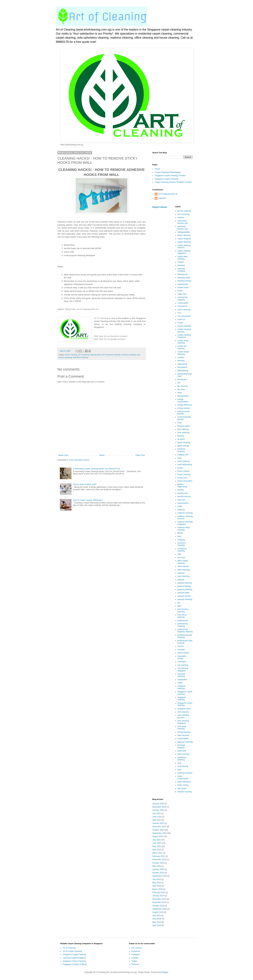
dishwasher (182, 367)
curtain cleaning (184, 326)
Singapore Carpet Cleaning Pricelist (170, 176)
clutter (180, 291)
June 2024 (157, 817)
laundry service (184, 496)
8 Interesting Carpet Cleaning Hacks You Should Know (96, 469)
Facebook (136, 951)
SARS (180, 683)
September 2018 (159, 909)
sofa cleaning (183, 712)
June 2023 (157, 843)
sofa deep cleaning (182, 728)
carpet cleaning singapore (184, 252)
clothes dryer (183, 287)
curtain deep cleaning (183, 342)
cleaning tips (183, 284)
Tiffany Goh (70, 309)
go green (181, 439)
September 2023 (159, 833)
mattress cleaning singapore (185, 523)
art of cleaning (84, 355)
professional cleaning (183, 625)
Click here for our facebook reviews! (111, 336)
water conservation (183, 777)
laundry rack (183, 493)
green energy (183, 446)
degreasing (182, 364)
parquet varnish (184, 596)
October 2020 (158, 863)
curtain (180, 323)
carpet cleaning (184, 242)
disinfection (182, 380)
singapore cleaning (182, 699)
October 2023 (158, 830)
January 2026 (158, 804)
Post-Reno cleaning (80, 357)
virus (180, 770)
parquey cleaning (185, 599)
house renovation (185, 481)
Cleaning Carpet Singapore (74, 958)
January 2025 (158, 810)
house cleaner (184, 471)
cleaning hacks (96, 355)
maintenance (183, 503)
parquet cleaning (185, 583)
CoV (179, 313)
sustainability (183, 739)
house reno (182, 478)
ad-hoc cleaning (71, 355)
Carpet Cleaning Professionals (168, 172)
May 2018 (157, 922)
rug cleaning (183, 665)
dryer (180, 393)
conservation (183, 303)
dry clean (181, 389)
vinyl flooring (183, 766)
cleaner (181, 262)
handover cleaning (113, 355)
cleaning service (184, 281)
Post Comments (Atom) (79, 460)
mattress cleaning (185, 513)
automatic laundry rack (183, 228)
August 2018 (158, 912)
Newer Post (63, 455)
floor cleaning (183, 429)
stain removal (183, 735)
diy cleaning (183, 386)
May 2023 (157, 846)
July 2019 (156, 879)
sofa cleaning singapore (183, 722)
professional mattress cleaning (185, 631)
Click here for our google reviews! (110, 339)
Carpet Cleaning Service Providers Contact (173, 182)
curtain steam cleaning (183, 353)
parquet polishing (185, 589)
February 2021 (159, 856)
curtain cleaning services (184, 330)
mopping (181, 540)
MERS (180, 533)
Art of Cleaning (101, 318)
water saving (183, 785)
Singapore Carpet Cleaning (166, 179)
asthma (181, 218)
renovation (182, 662)
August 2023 (158, 836)
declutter (181, 361)
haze (180, 458)
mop (179, 536)
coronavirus (182, 306)
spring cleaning (184, 732)
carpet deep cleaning (183, 258)
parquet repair (184, 593)
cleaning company (181, 270)
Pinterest (135, 964)
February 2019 (159, 892)
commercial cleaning (182, 298)
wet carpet (182, 788)
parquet (181, 580)
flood (180, 423)
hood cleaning (184, 461)
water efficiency (184, 782)
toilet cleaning (183, 754)
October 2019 (158, 873)
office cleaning (184, 570)
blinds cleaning (184, 235)
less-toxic (182, 500)
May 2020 (157, 866)
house (180, 468)
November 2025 (159, 807)
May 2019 (157, 883)
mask (180, 506)
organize (181, 573)
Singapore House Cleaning (74, 961)
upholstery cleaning (182, 759)
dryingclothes (183, 396)
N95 (179, 554)
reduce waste (183, 653)
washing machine (185, 773)
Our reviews (137, 948)
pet (179, 603)
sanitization (182, 680)
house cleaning (184, 474)
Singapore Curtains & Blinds (75, 964)
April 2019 (157, 886)
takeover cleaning (185, 742)
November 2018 (159, 902)
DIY (104, 355)
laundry (181, 490)
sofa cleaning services (183, 716)
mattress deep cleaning (184, 529)
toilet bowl (182, 751)
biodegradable (184, 232)
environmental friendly (184, 413)
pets (179, 606)
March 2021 (157, 853)
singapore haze (184, 709)
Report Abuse (160, 207)
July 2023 (156, 840)
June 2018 (157, 919)
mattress (181, 510)
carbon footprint (184, 239)
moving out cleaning (182, 550)
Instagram (136, 954)
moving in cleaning (129, 355)
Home (102, 455)
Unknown (162, 198)
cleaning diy (183, 274)
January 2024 (158, 823)
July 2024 (156, 813)
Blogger (165, 972)
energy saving (184, 408)
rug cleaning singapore (183, 669)
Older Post (140, 455)
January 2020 (158, 869)
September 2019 (159, 876)
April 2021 (157, 850)
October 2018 (158, 906)
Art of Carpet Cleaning (72, 951)
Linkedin (135, 958)
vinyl (179, 763)
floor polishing (183, 433)
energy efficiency (185, 405)
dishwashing (183, 371)
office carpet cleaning (183, 562)
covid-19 (181, 319)
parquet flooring (184, 586)
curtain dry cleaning (182, 347)
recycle (181, 646)
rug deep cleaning (181, 675)
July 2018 (156, 916)
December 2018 (159, 899)
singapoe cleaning (181, 687)
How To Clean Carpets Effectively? (88, 500)
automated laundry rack (183, 222)
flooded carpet (184, 426)
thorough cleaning (181, 746)
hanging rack (183, 455)
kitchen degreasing (182, 485)
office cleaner (183, 566)
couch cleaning (184, 310)
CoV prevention (184, 316)
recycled (181, 650)
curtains (181, 357)
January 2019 (158, 896)
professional (183, 620)
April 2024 (157, 820)
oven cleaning (183, 576)
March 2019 (157, 889)
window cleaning (185, 792)
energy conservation (183, 400)
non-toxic (181, 558)
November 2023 (159, 827)
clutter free (182, 294)
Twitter (134, 961)
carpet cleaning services (184, 246)
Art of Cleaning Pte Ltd (88, 309)
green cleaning (184, 443)
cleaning (181, 265)
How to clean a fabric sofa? (85, 484)
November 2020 (159, 860)
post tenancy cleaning (183, 610)
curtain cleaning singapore (184, 336)
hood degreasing (185, 464)
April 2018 (157, 925)
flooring (181, 436)
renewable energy (182, 657)
